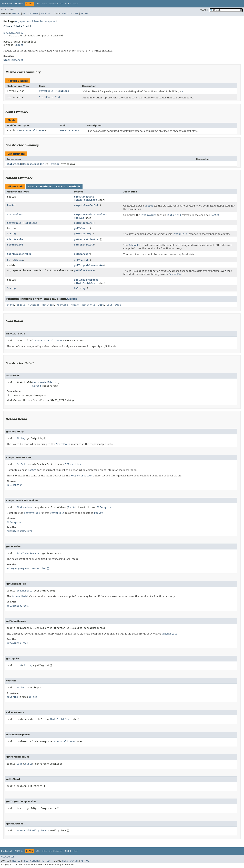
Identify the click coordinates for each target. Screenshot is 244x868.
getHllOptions (83, 223)
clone (10, 305)
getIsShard (81, 228)
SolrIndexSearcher (19, 254)
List (10, 239)
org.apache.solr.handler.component (36, 21)
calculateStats (84, 197)
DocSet (11, 205)
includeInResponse (86, 280)
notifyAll (89, 305)
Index (68, 4)
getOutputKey (83, 233)
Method (45, 14)
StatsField (14, 164)
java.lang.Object (13, 33)
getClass (48, 305)
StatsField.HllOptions (54, 91)
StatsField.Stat (50, 97)
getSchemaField (84, 245)
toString (80, 288)
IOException (73, 464)
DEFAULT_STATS (70, 130)
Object (19, 45)
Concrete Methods (68, 187)
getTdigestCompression (89, 265)
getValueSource (84, 270)
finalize (34, 305)
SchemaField (15, 245)
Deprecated (56, 4)
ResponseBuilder (33, 164)
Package (19, 4)
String (55, 164)
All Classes (8, 9)
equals (21, 305)
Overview (6, 4)
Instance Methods (40, 187)
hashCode (62, 305)
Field (25, 14)
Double (19, 239)
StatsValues (15, 215)
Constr (34, 14)
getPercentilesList (87, 239)
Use (38, 4)
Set (19, 130)
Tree (44, 4)
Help (75, 4)
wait (101, 305)
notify (75, 305)
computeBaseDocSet (86, 205)
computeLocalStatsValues (90, 215)
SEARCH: (204, 10)
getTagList (81, 260)
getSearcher (82, 254)
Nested (16, 14)
